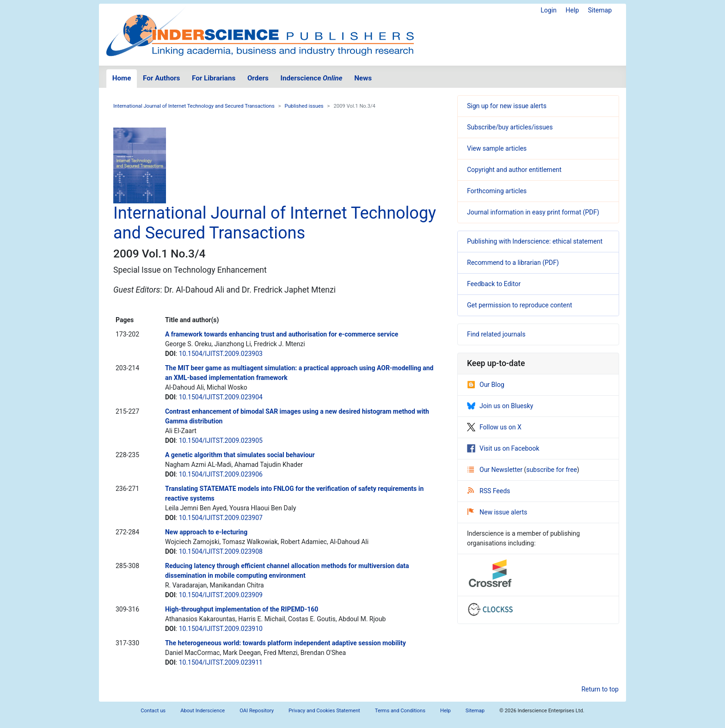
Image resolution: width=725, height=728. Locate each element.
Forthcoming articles (497, 191)
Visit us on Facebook (503, 448)
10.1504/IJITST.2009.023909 (221, 595)
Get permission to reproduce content (519, 305)
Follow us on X (494, 427)
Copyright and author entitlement (514, 170)
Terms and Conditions (400, 711)
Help (572, 10)
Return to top (600, 689)
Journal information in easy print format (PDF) (533, 212)
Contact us (153, 711)
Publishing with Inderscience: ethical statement (535, 241)
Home (122, 78)
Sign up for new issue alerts (507, 106)
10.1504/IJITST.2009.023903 (221, 354)
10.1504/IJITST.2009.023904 (221, 397)
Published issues (304, 106)
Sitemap (600, 10)
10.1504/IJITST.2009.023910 (221, 629)
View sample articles (497, 148)
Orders (258, 78)
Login (549, 10)
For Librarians (214, 78)
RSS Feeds (489, 491)
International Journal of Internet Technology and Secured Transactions (194, 106)
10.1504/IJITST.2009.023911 (221, 662)
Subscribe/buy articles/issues (510, 127)
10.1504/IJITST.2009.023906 (221, 474)
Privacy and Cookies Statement (324, 711)
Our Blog (486, 385)
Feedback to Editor (494, 284)
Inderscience (312, 78)
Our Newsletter (496, 470)
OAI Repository (257, 711)
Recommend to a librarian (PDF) (513, 263)
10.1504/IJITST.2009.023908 (221, 551)
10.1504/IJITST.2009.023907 (221, 518)
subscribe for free (552, 470)
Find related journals (496, 334)
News (363, 78)
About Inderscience (203, 711)
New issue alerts (497, 512)
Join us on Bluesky (500, 406)
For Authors (161, 78)
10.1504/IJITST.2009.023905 (221, 440)
